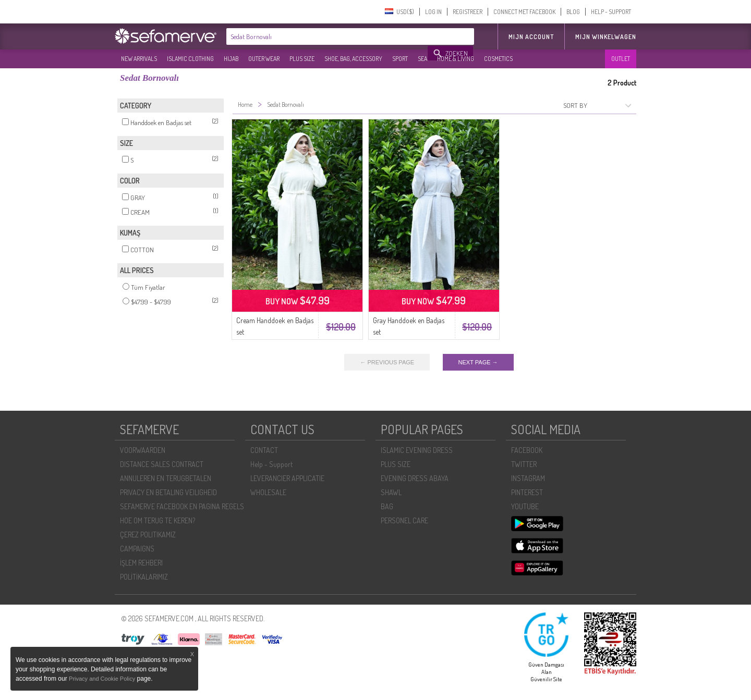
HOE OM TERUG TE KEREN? (158, 520)
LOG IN (433, 12)
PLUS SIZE (302, 59)
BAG (387, 506)
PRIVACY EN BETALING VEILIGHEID (168, 492)
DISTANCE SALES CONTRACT (162, 464)
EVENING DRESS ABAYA (415, 478)
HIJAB (231, 59)
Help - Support (271, 464)
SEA (422, 59)
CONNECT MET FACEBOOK (524, 12)
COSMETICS (498, 59)
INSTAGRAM (528, 478)
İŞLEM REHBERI (141, 563)
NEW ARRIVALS (139, 59)
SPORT (400, 59)
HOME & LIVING (456, 59)
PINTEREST (527, 492)
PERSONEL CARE (404, 520)
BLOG (573, 12)
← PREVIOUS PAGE (387, 362)
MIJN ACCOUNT (531, 37)
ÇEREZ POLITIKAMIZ (148, 535)
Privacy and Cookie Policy (102, 679)
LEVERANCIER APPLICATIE (287, 478)
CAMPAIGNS (137, 549)
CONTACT (264, 450)
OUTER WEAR (264, 59)
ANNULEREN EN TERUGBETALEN (166, 478)
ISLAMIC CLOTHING (190, 59)
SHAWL (391, 492)
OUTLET (621, 59)
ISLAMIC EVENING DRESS (417, 450)
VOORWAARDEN (143, 450)
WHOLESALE (268, 492)
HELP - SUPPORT (611, 12)
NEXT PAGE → (478, 362)
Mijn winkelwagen (606, 37)
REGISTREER (468, 12)
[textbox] (328, 36)
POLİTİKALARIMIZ (144, 577)
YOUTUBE (525, 506)
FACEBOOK (527, 450)
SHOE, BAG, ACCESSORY (353, 59)
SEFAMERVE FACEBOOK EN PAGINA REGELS (182, 506)
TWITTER (524, 464)
